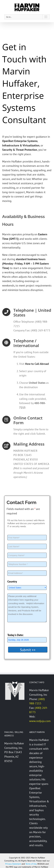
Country (12, 581)
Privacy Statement (13, 864)
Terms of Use (31, 864)
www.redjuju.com (40, 721)
